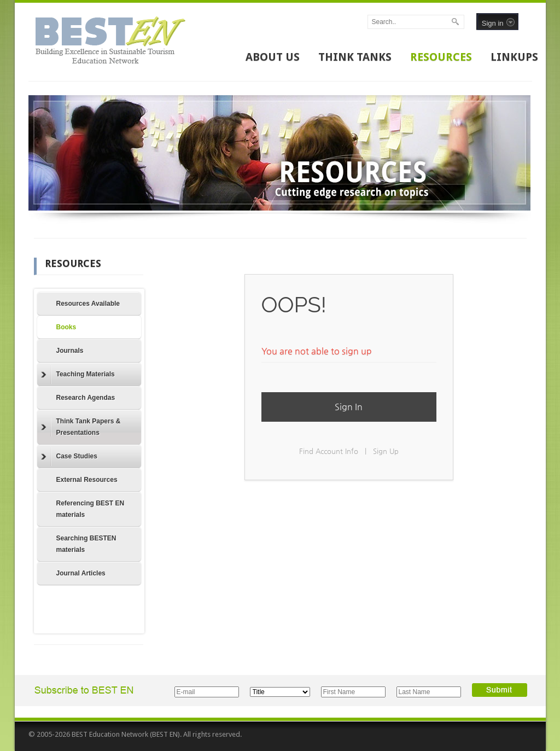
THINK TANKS (355, 57)
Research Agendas (86, 398)
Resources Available (88, 304)
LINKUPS (514, 57)
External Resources (87, 480)
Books (66, 327)
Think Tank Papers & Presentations (81, 427)
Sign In (349, 407)
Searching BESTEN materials (86, 544)
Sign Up (386, 451)
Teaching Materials (78, 375)
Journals (70, 351)
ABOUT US (273, 57)
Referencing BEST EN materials (91, 509)
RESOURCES (441, 57)
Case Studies (69, 457)
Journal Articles (81, 573)
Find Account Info (329, 451)
